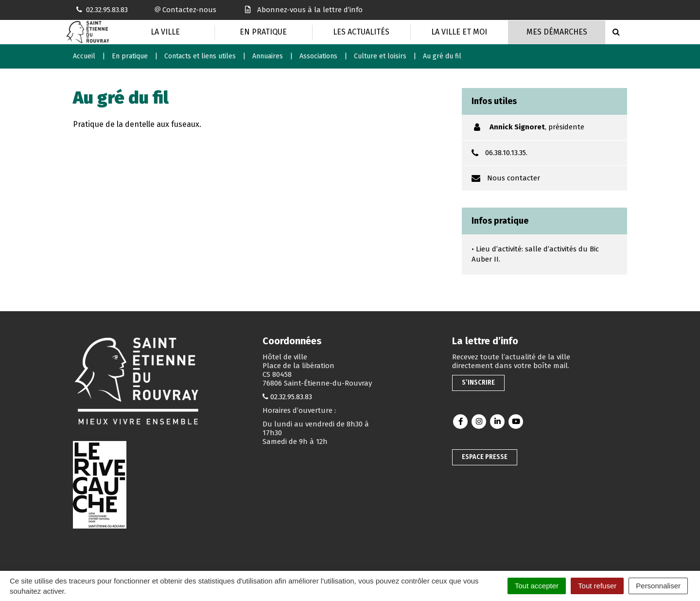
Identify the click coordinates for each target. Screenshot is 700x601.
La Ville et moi (459, 32)
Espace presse (485, 457)
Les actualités (361, 32)
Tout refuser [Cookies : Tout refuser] (597, 586)
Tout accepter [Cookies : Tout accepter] (537, 586)
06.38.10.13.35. (506, 153)
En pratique (263, 32)
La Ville (165, 32)
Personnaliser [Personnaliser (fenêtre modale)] (658, 586)
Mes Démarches (557, 32)
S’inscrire (478, 382)
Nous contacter (514, 178)
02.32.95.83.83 (291, 397)
